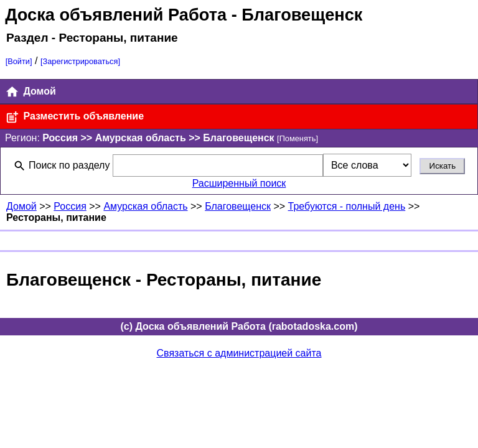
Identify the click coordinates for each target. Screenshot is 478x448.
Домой (30, 92)
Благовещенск (238, 206)
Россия (70, 206)
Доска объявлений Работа (116, 15)
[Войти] (19, 61)
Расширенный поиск (239, 183)
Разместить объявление (74, 117)
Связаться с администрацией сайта (239, 353)
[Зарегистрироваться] (80, 61)
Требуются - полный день (347, 206)
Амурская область (145, 206)
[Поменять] (298, 138)
